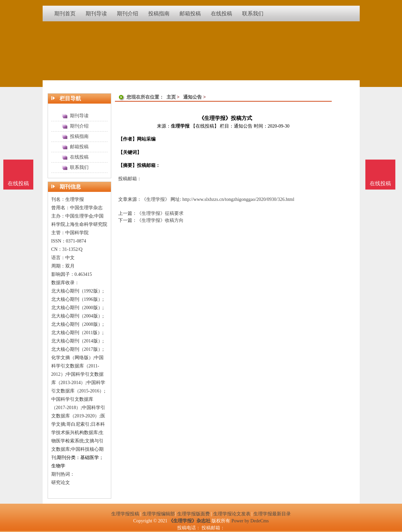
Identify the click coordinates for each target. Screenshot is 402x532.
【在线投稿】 (205, 126)
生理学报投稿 (125, 514)
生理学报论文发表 (232, 514)
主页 (171, 97)
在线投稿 (380, 183)
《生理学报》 (156, 199)
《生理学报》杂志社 (190, 521)
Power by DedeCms (250, 521)
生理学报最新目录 (272, 514)
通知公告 (193, 97)
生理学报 (180, 126)
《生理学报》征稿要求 (160, 213)
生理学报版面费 (194, 514)
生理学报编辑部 (159, 514)
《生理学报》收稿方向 (160, 220)
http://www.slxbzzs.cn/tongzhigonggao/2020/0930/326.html (238, 199)
